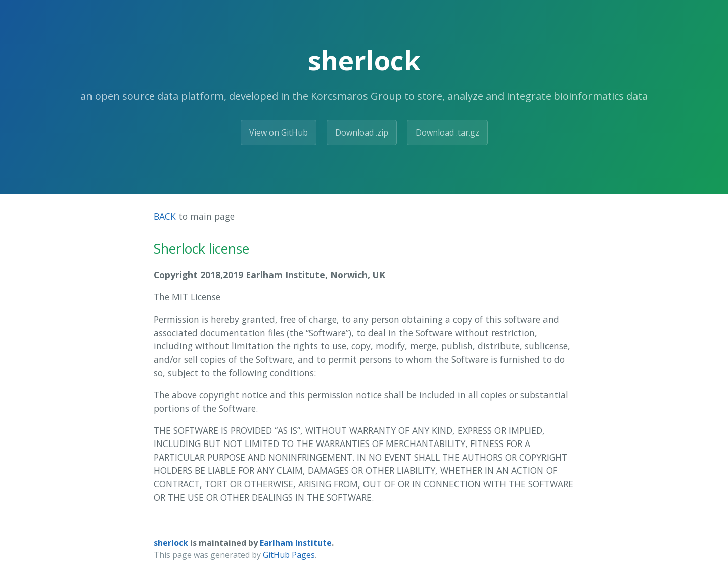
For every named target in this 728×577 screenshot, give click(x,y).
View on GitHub (279, 132)
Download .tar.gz (447, 132)
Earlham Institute (296, 543)
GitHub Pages (289, 555)
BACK (165, 216)
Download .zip (362, 132)
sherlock (171, 543)
